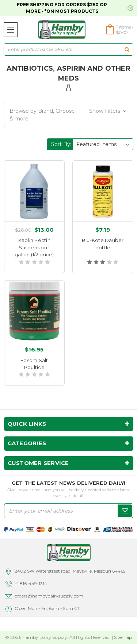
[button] (69, 115)
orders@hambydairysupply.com (49, 596)
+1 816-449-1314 (31, 583)
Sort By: (61, 144)
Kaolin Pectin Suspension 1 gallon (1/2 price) (34, 247)
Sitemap (123, 637)
